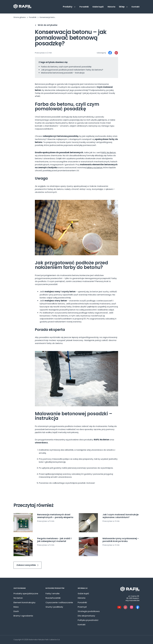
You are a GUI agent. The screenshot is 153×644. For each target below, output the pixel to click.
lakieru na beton (94, 168)
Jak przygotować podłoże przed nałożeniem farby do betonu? (72, 70)
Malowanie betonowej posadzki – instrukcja (63, 73)
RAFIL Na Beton (109, 152)
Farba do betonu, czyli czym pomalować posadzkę (66, 67)
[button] (69, 7)
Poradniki (33, 17)
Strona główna (20, 17)
